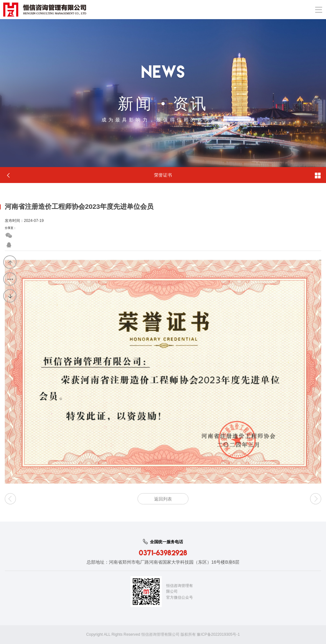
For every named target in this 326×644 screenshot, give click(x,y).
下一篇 (10, 296)
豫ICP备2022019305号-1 (218, 634)
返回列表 (10, 279)
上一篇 (10, 262)
